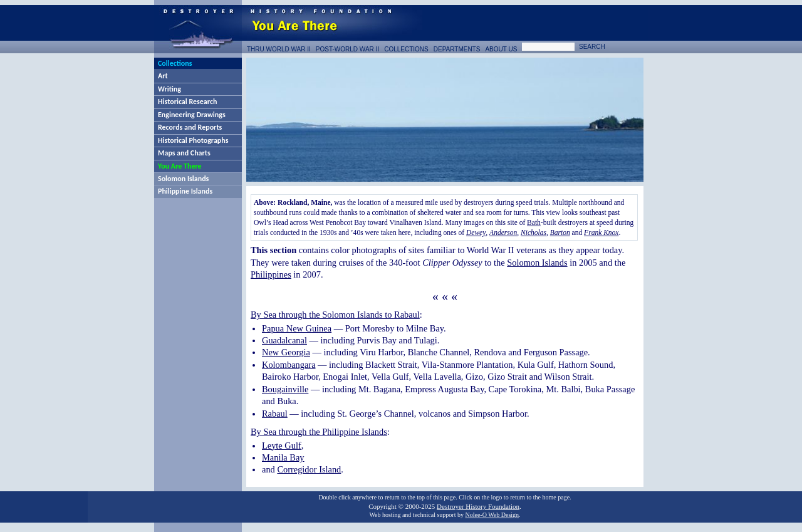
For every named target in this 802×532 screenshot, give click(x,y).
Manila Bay (283, 457)
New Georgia (286, 352)
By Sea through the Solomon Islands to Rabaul (335, 315)
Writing (169, 89)
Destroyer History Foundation (478, 506)
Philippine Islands (185, 191)
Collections (175, 63)
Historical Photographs (193, 140)
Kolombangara (289, 365)
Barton (560, 232)
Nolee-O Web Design (492, 515)
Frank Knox (601, 232)
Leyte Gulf (282, 446)
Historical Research (187, 102)
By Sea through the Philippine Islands (319, 432)
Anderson (503, 232)
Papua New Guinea (297, 328)
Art (163, 76)
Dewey (476, 232)
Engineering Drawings (192, 115)
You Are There (180, 166)
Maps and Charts (184, 153)
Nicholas (534, 232)
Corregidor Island (309, 469)
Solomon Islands (183, 179)
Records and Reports (190, 127)
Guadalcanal (284, 340)
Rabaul (275, 414)
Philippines (271, 274)
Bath (534, 222)
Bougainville (285, 389)
